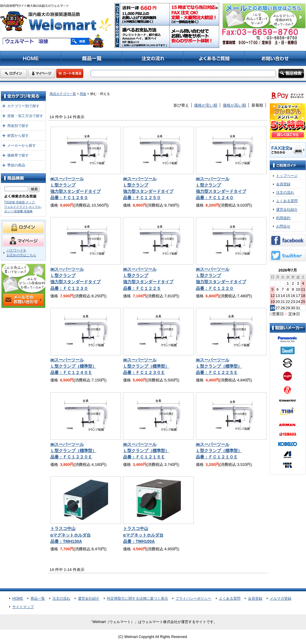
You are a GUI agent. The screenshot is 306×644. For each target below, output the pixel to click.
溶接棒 (28, 211)
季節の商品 (16, 165)
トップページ (287, 176)
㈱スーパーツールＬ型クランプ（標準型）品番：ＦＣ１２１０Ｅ (219, 451)
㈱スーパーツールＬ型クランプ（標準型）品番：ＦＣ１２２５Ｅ (219, 366)
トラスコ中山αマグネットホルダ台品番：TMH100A (143, 535)
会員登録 (283, 184)
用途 (83, 94)
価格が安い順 (206, 105)
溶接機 (18, 211)
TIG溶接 (10, 202)
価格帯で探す (18, 155)
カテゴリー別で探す (23, 106)
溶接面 (20, 202)
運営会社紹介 (287, 210)
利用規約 (283, 218)
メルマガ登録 (281, 598)
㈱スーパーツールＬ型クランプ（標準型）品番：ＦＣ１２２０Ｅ (73, 451)
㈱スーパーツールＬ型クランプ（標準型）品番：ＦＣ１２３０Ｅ (146, 366)
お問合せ (283, 226)
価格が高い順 (234, 105)
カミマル (35, 207)
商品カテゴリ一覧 (63, 94)
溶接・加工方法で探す (25, 116)
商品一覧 (38, 598)
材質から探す (18, 136)
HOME (18, 598)
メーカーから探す (22, 146)
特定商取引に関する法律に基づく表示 (137, 598)
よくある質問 (287, 201)
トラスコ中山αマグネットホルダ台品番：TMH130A (71, 535)
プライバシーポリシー (193, 598)
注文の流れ (285, 193)
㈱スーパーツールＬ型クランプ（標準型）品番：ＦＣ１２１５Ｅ (146, 451)
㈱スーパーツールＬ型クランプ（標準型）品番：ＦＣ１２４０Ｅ (73, 366)
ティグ (30, 202)
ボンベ (9, 211)
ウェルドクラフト (16, 207)
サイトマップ (23, 607)
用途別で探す (18, 126)
